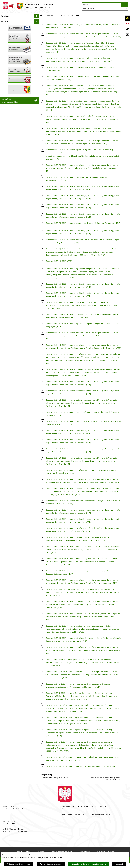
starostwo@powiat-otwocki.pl (78, 814)
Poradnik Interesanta (10, 34)
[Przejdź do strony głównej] (28, 6)
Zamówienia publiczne (10, 89)
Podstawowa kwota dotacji (12, 94)
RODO (3, 48)
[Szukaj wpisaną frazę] (125, 5)
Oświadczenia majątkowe (11, 103)
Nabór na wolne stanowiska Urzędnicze (18, 80)
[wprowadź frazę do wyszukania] (102, 5)
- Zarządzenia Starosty (65, 15)
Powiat (4, 39)
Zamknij (119, 864)
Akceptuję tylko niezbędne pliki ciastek (89, 864)
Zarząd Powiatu (7, 25)
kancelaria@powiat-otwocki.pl (101, 814)
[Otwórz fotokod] (127, 35)
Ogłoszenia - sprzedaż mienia (13, 66)
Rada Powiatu (7, 20)
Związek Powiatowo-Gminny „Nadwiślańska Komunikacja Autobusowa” (13, 115)
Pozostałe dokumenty (10, 57)
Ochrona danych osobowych (18, 864)
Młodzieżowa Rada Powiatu (12, 30)
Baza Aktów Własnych (10, 122)
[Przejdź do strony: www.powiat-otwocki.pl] (127, 29)
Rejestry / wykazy (8, 75)
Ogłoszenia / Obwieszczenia (13, 62)
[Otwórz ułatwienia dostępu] (127, 18)
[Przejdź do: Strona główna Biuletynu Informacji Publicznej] (41, 15)
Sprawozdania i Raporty (11, 71)
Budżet (4, 107)
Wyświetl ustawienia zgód (51, 864)
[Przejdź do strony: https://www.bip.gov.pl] (127, 24)
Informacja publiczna (10, 52)
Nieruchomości (7, 84)
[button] (37, 30)
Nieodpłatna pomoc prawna (12, 43)
